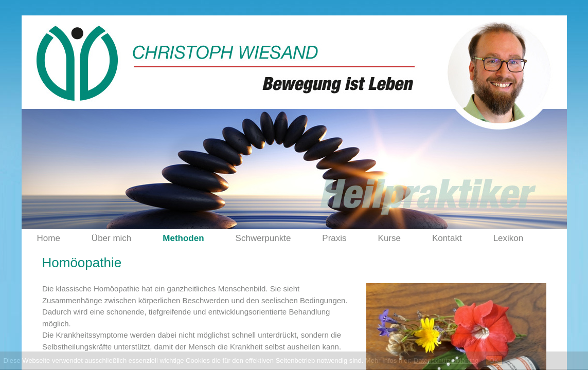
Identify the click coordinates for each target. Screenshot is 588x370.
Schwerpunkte (263, 238)
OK (494, 360)
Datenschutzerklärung (446, 360)
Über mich (111, 238)
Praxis (334, 238)
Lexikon (509, 238)
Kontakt (447, 238)
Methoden (183, 238)
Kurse (389, 238)
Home (49, 238)
